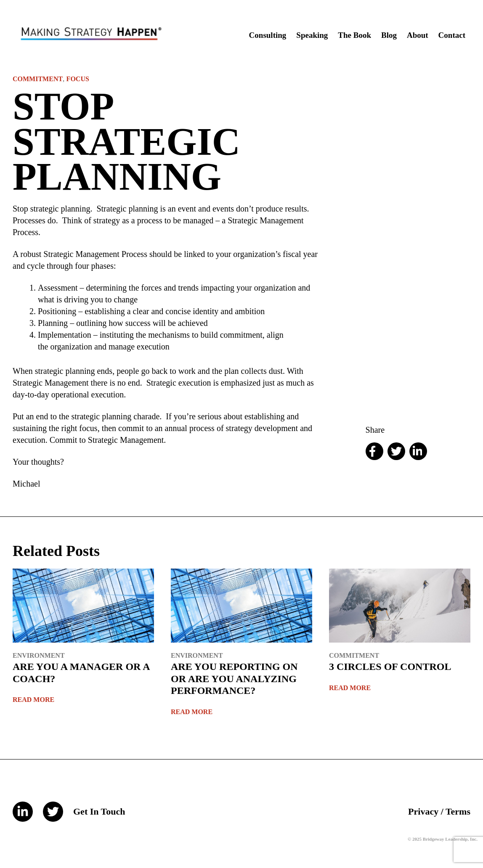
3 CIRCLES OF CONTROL (390, 667)
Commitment (38, 79)
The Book (354, 35)
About (418, 35)
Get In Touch (99, 811)
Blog (389, 35)
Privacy (423, 811)
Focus (78, 79)
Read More (33, 700)
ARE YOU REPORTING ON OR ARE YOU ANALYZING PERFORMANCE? (234, 679)
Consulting (268, 35)
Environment (39, 655)
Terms (458, 811)
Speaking (312, 35)
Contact (452, 35)
